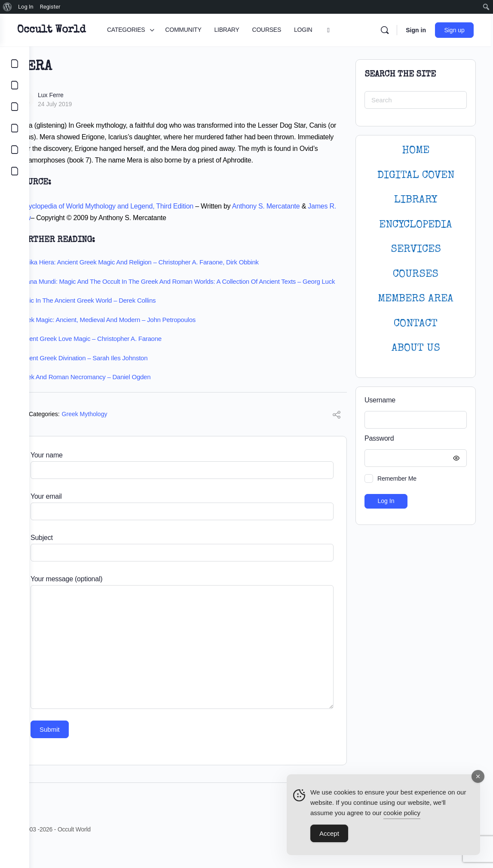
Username (380, 400)
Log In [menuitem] (26, 7)
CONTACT (416, 324)
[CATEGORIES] (15, 64)
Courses (416, 275)
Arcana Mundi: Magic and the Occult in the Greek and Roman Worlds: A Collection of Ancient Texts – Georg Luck (188, 297)
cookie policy (402, 813)
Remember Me (397, 478)
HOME (416, 151)
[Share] (337, 436)
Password (413, 439)
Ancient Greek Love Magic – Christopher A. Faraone (119, 359)
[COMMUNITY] (15, 85)
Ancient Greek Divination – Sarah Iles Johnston (112, 378)
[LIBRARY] (15, 107)
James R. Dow (68, 229)
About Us (416, 348)
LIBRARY (416, 200)
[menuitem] (8, 7)
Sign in (418, 30)
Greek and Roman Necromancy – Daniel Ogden (113, 397)
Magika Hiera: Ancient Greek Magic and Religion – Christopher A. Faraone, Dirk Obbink (167, 274)
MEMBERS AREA (416, 299)
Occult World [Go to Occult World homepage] (81, 30)
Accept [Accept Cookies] (329, 833)
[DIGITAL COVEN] (15, 171)
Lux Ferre (80, 95)
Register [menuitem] (50, 7)
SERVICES (416, 250)
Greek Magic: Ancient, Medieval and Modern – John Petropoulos (136, 339)
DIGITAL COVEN (416, 176)
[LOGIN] (15, 150)
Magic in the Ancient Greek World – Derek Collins (116, 321)
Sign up (457, 30)
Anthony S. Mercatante (295, 218)
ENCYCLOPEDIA (416, 225)
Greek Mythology (114, 434)
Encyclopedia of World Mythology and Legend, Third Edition (135, 218)
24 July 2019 (84, 104)
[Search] (387, 30)
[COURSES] (15, 128)
